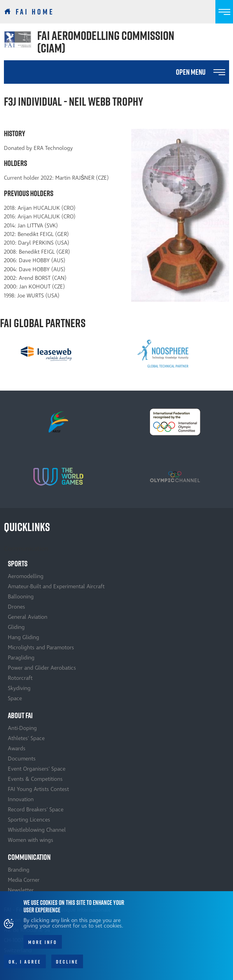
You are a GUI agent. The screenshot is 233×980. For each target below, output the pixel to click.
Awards (17, 749)
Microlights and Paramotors (41, 648)
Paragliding (21, 658)
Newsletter (21, 890)
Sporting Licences (29, 820)
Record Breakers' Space (36, 810)
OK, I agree (25, 966)
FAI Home (35, 12)
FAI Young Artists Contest (38, 789)
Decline (67, 966)
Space (15, 698)
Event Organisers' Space (37, 769)
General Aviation (28, 617)
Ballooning (21, 597)
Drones (16, 607)
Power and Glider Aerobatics (42, 668)
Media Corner (24, 880)
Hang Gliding (23, 637)
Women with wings (31, 840)
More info (43, 946)
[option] (46, 353)
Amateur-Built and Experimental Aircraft (56, 586)
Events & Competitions (35, 779)
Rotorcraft (20, 678)
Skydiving (19, 688)
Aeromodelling (26, 576)
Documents (22, 759)
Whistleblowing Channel (37, 830)
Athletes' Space (26, 738)
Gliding (16, 627)
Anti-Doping (22, 728)
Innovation (21, 799)
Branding (19, 870)
